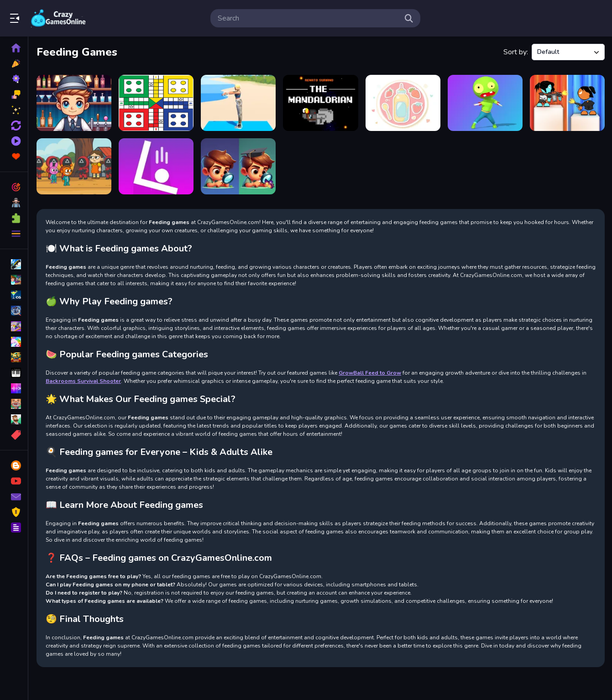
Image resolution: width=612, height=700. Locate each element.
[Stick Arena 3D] (567, 103)
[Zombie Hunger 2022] (485, 103)
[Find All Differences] (238, 166)
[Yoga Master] (238, 103)
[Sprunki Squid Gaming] (74, 166)
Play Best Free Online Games (58, 18)
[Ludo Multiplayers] (156, 103)
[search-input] (308, 18)
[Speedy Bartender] (74, 103)
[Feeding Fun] (403, 103)
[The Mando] (320, 103)
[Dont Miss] (156, 166)
